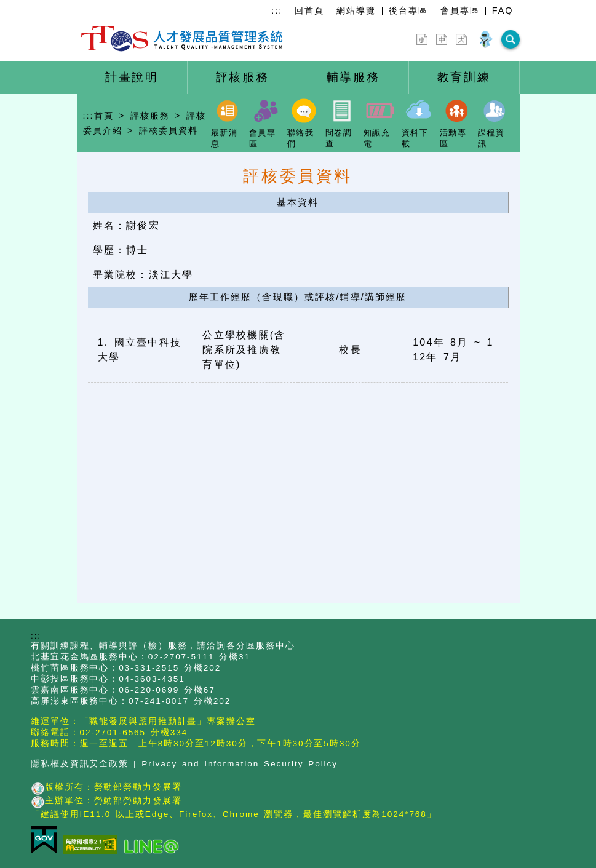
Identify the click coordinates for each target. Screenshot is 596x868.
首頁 (104, 116)
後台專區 (408, 10)
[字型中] (442, 39)
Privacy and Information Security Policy (240, 764)
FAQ (503, 10)
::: (277, 10)
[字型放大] (461, 39)
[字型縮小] (422, 39)
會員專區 (460, 10)
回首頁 (309, 10)
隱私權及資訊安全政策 (80, 764)
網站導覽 (356, 10)
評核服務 (150, 116)
